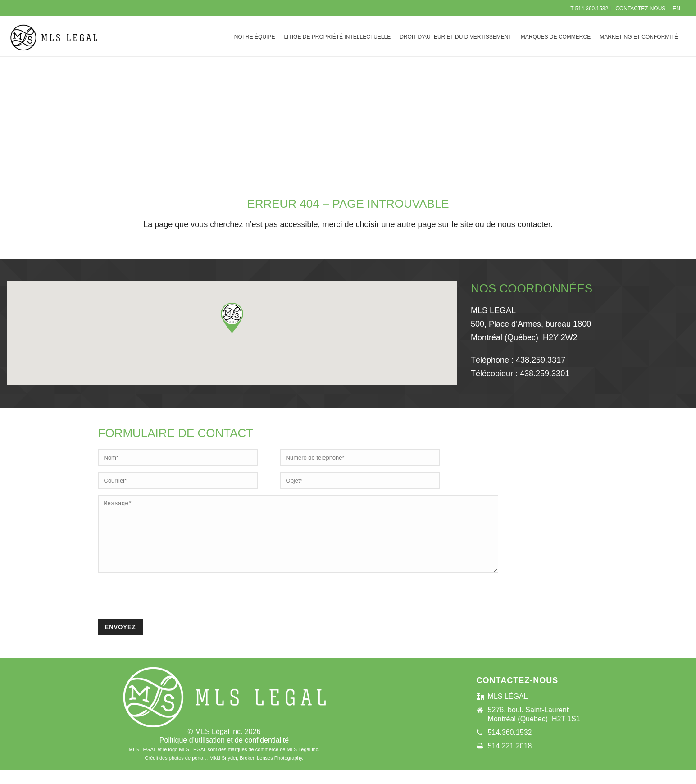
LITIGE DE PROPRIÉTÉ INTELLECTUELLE (337, 37)
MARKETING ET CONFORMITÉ (639, 37)
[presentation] (167, 610)
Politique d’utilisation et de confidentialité (224, 754)
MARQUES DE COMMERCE (556, 37)
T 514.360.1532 (589, 9)
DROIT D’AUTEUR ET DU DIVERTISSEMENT (456, 37)
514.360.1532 (510, 746)
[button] (232, 318)
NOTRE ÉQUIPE (255, 37)
